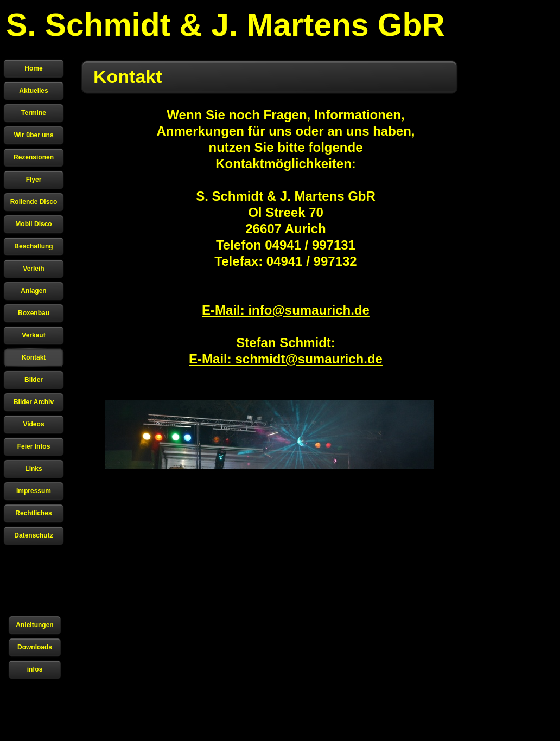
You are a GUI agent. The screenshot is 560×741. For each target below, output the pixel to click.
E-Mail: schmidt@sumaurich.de (286, 359)
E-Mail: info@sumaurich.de (286, 310)
